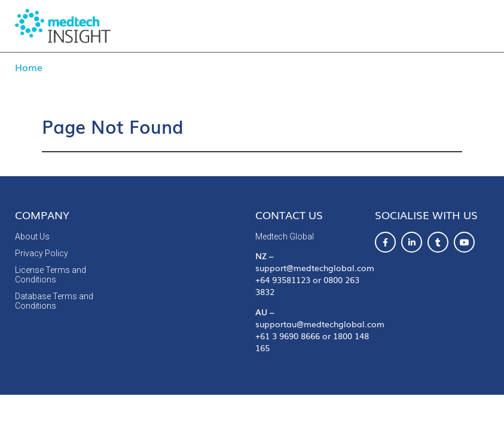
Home (29, 67)
